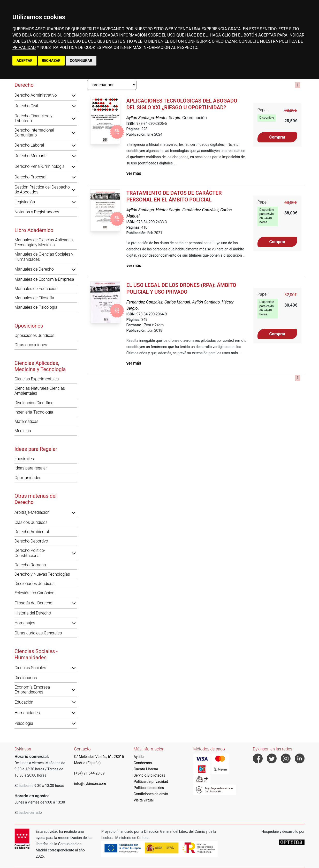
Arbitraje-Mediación (32, 512)
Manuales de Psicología (36, 307)
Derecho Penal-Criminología (40, 166)
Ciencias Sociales (30, 668)
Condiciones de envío (151, 794)
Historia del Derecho (33, 613)
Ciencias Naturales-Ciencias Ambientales (40, 391)
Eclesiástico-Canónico (34, 593)
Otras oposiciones (31, 345)
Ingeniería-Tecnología (34, 412)
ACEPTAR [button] (25, 61)
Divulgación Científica (34, 403)
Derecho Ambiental (32, 532)
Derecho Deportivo (31, 541)
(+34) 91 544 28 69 (89, 773)
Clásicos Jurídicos (31, 522)
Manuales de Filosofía (34, 298)
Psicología (24, 723)
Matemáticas (26, 421)
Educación (24, 702)
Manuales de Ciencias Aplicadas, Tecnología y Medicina (44, 242)
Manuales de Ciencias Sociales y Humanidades (44, 257)
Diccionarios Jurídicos (35, 584)
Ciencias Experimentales (37, 379)
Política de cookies (149, 788)
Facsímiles (24, 459)
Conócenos (143, 763)
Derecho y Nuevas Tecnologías (42, 574)
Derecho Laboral (29, 145)
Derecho (24, 85)
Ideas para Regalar (36, 449)
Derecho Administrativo (36, 95)
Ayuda (139, 757)
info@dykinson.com (90, 784)
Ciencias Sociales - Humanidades (36, 654)
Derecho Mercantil (31, 156)
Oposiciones (29, 326)
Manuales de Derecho (34, 269)
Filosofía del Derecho (33, 603)
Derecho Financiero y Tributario (33, 118)
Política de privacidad (151, 782)
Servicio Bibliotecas (149, 775)
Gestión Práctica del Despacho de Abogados (42, 190)
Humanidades (27, 713)
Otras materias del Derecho (36, 499)
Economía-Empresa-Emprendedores (33, 690)
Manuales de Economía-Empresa (44, 279)
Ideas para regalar (31, 468)
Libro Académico (34, 230)
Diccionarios (26, 678)
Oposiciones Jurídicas (34, 335)
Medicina (23, 431)
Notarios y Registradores (37, 212)
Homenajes (25, 623)
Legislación (25, 202)
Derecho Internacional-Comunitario (35, 133)
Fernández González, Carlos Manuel (158, 302)
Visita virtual (144, 800)
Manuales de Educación (36, 289)
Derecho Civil (26, 106)
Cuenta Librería (146, 769)
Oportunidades (28, 478)
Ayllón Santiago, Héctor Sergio (153, 118)
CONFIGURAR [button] (81, 61)
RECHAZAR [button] (51, 61)
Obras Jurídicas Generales (38, 633)
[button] (74, 95)
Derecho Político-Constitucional (30, 553)
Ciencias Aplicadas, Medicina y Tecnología (40, 366)
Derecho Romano (30, 565)
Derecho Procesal (30, 177)
